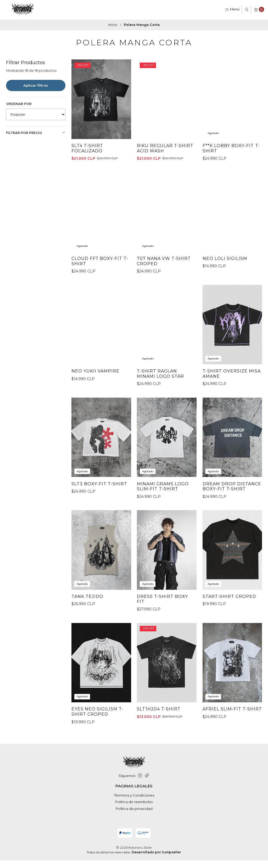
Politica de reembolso (134, 809)
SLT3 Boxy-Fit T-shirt (100, 503)
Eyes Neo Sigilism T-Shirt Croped (98, 737)
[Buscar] (247, 10)
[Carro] (259, 10)
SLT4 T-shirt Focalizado (88, 148)
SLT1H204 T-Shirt (159, 734)
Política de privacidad (134, 816)
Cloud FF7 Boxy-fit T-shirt (100, 279)
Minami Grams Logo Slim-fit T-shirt (164, 505)
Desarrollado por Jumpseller (156, 859)
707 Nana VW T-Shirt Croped (164, 279)
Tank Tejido (88, 621)
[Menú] (232, 10)
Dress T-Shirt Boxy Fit (163, 624)
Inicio (113, 24)
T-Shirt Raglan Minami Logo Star (161, 392)
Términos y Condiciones (134, 803)
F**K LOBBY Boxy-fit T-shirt (232, 148)
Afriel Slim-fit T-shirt (225, 737)
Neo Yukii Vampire (96, 390)
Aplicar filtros (36, 85)
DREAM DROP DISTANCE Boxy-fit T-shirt (230, 508)
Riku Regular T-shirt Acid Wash (166, 148)
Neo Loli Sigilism (226, 276)
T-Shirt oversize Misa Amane (232, 392)
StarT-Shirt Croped (230, 621)
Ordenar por (19, 103)
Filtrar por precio (36, 132)
